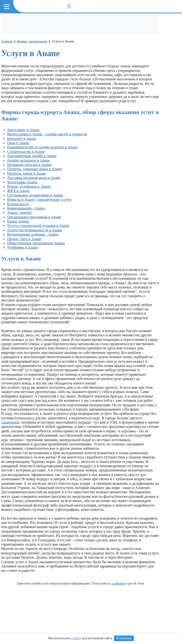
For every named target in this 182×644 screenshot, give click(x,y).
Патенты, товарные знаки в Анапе (34, 169)
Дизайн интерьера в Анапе (29, 160)
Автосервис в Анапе (23, 130)
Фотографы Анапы (22, 182)
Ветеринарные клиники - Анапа (33, 234)
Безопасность (18, 204)
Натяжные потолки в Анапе (29, 165)
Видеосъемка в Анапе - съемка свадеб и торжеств (47, 134)
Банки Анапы (18, 221)
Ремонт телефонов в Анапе (29, 186)
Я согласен (124, 638)
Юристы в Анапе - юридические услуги (39, 199)
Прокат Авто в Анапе (24, 239)
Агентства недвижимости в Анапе (35, 230)
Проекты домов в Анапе (27, 173)
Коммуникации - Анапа (26, 208)
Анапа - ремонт (20, 212)
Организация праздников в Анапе (34, 217)
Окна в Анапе (18, 143)
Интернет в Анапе (22, 139)
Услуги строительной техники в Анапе (38, 226)
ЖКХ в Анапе (18, 191)
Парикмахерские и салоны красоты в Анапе (42, 147)
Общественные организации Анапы (36, 243)
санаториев (10, 422)
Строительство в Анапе (26, 152)
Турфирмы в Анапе (23, 247)
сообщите (119, 583)
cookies (76, 638)
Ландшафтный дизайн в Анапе (32, 156)
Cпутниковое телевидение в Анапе (35, 195)
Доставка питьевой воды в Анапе (34, 178)
